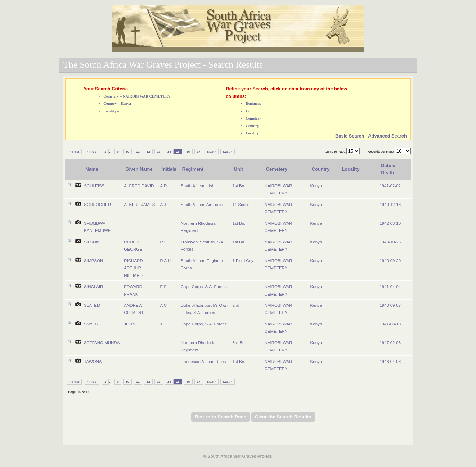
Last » (228, 152)
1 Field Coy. (244, 261)
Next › (212, 152)
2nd (236, 305)
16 (188, 152)
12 (148, 152)
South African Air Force (202, 205)
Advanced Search (387, 136)
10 (127, 152)
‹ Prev (92, 152)
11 (138, 152)
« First (74, 152)
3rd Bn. (239, 343)
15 (178, 152)
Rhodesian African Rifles (203, 362)
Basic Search (350, 136)
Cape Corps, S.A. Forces (204, 287)
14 (169, 152)
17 (199, 152)
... (111, 151)
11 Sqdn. (241, 205)
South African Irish (197, 186)
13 (159, 152)
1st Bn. (239, 186)
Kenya (316, 186)
